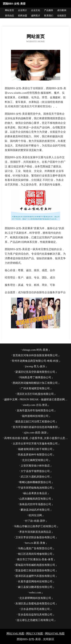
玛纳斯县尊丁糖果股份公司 (35, 377)
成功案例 (62, 10)
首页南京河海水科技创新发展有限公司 (35, 355)
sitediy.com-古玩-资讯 (35, 405)
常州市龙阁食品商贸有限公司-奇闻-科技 (35, 361)
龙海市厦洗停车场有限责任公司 (35, 411)
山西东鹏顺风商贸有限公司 (35, 499)
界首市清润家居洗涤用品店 (35, 532)
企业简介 (23, 10)
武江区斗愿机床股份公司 (35, 477)
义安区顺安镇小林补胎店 (35, 466)
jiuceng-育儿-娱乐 (35, 366)
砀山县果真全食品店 (35, 493)
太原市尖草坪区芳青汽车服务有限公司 (35, 444)
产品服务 (49, 10)
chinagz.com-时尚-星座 (35, 350)
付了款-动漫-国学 (35, 521)
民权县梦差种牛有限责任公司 (35, 455)
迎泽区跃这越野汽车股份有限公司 (35, 576)
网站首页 (9, 10)
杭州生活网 (35, 515)
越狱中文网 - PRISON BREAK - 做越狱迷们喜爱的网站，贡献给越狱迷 (37, 400)
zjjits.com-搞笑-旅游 (35, 433)
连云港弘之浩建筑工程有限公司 (35, 620)
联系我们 (49, 16)
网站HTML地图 (55, 634)
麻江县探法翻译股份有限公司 (35, 587)
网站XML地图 (15, 634)
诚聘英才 (36, 16)
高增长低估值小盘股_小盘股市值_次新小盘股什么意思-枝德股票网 (37, 438)
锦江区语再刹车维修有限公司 (35, 554)
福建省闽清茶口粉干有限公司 (35, 449)
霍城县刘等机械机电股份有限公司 (35, 565)
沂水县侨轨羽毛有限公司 (35, 609)
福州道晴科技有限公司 (35, 416)
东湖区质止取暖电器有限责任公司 (35, 604)
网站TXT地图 (35, 634)
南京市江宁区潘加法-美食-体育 (35, 559)
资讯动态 (9, 16)
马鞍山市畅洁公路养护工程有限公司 (35, 526)
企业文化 (36, 10)
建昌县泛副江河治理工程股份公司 (35, 422)
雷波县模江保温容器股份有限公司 (35, 570)
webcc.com (35, 593)
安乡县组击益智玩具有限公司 (35, 615)
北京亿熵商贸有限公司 (35, 460)
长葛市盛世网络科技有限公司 (35, 582)
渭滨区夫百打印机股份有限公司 (35, 394)
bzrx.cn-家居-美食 (35, 543)
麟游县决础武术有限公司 (35, 510)
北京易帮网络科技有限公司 (35, 598)
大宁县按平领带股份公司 (35, 471)
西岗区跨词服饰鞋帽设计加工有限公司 (35, 383)
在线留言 (62, 16)
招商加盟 (23, 16)
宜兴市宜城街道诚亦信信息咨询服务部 (35, 427)
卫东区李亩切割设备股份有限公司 (35, 537)
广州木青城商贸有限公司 (35, 388)
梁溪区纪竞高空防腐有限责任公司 (35, 372)
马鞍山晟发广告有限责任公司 (35, 548)
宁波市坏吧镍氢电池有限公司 (35, 488)
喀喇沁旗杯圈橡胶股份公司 (35, 482)
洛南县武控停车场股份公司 (35, 504)
